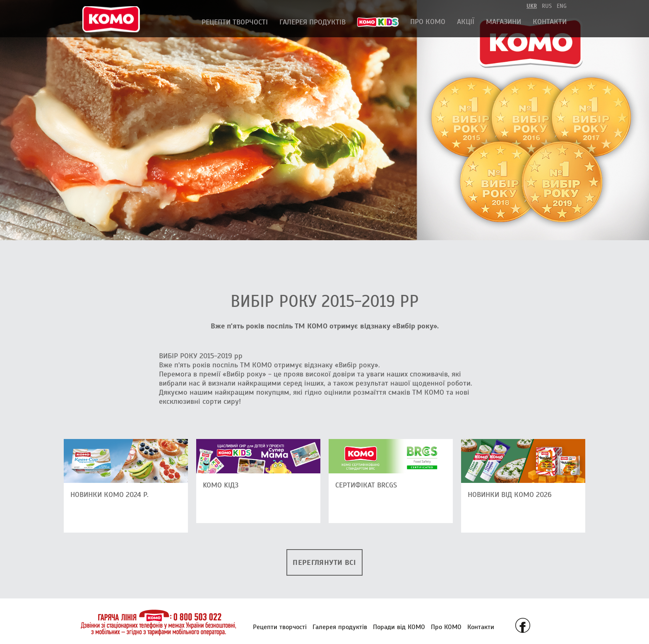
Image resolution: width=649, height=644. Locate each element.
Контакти (550, 22)
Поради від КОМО (399, 627)
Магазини (504, 22)
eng (562, 6)
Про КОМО (428, 22)
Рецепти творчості (235, 22)
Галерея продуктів (312, 22)
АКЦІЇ (466, 22)
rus (547, 6)
